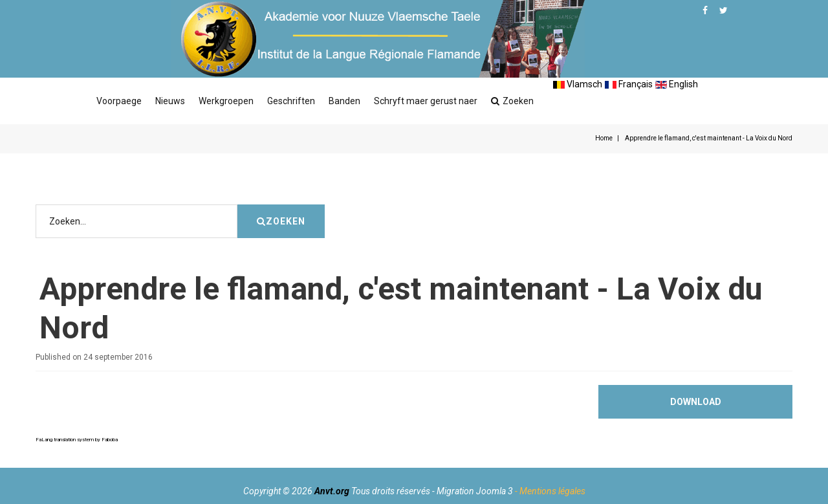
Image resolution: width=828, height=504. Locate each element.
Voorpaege (119, 101)
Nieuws (170, 101)
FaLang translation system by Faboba (77, 440)
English (677, 84)
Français (629, 84)
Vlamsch (578, 84)
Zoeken (512, 101)
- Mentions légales (550, 491)
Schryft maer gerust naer (426, 101)
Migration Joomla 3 (475, 491)
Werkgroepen (226, 101)
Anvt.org (332, 491)
